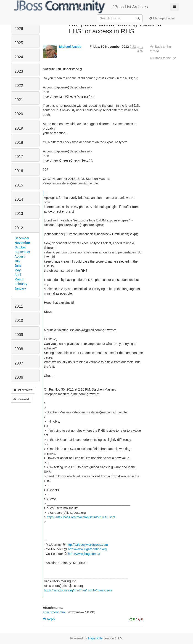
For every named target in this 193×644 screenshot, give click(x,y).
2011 (19, 306)
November (22, 243)
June (18, 266)
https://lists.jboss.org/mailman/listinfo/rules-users (81, 517)
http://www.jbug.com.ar (84, 554)
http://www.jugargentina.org (87, 549)
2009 (19, 335)
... (46, 193)
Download (21, 399)
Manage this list (162, 18)
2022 (19, 86)
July (17, 261)
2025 (19, 43)
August (20, 256)
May (18, 270)
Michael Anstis (70, 47)
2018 (19, 142)
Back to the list (163, 58)
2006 (19, 377)
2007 (19, 363)
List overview (23, 390)
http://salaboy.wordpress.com (87, 545)
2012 (19, 228)
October (20, 247)
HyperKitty (95, 638)
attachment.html (54, 612)
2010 (19, 321)
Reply (49, 619)
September (22, 252)
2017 (19, 157)
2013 (19, 214)
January (20, 288)
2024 (19, 57)
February (21, 284)
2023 (19, 71)
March (19, 279)
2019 (19, 128)
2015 (19, 185)
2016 (19, 171)
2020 (19, 114)
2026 (19, 29)
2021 (19, 100)
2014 (19, 199)
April (18, 275)
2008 (19, 349)
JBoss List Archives (81, 7)
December (22, 238)
